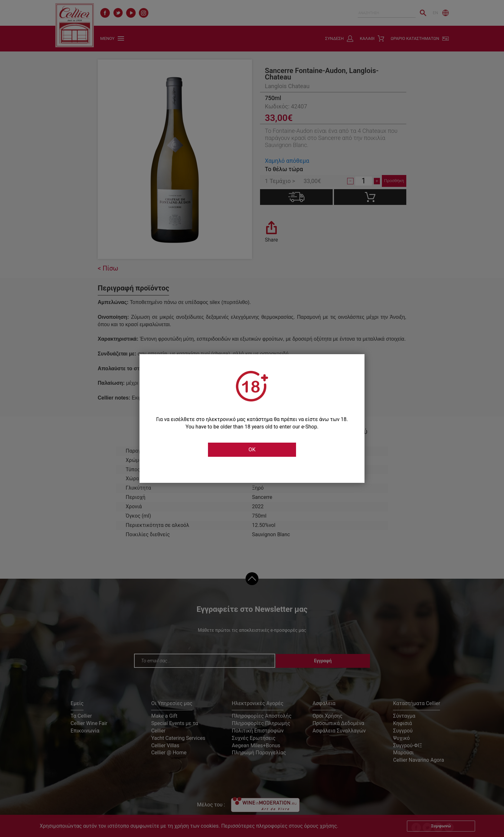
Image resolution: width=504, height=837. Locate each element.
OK (252, 450)
